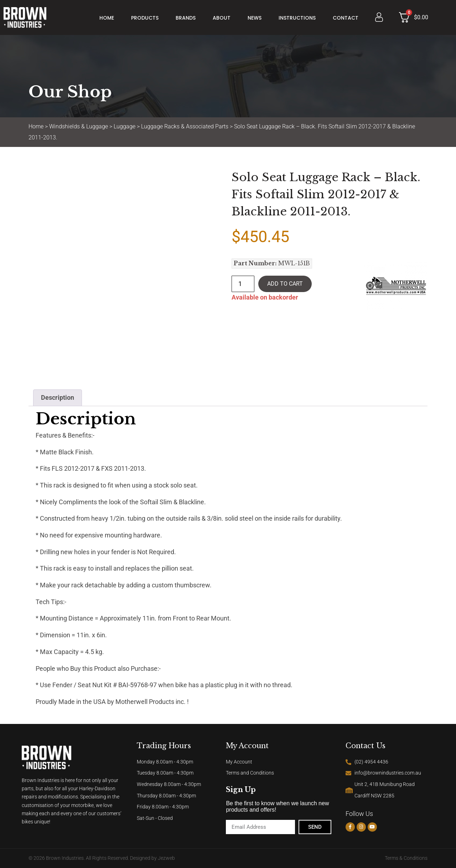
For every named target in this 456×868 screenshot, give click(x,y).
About (222, 18)
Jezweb (166, 858)
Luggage (125, 126)
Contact (346, 18)
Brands (186, 18)
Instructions (297, 18)
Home (107, 18)
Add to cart (285, 284)
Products (145, 18)
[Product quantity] (243, 284)
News (255, 18)
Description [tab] (58, 398)
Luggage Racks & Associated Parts (185, 126)
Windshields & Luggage (79, 126)
